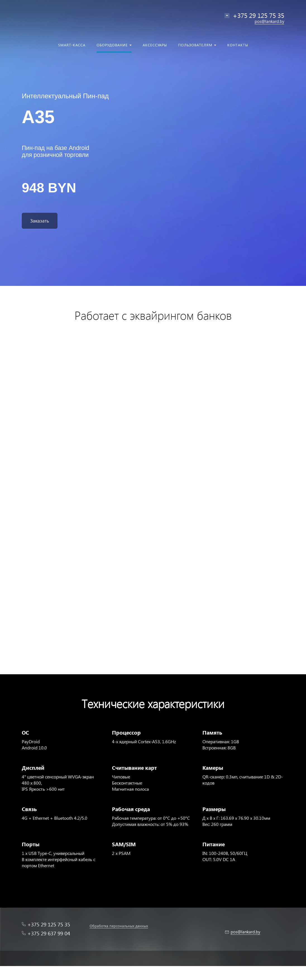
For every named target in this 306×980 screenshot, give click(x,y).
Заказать (40, 221)
